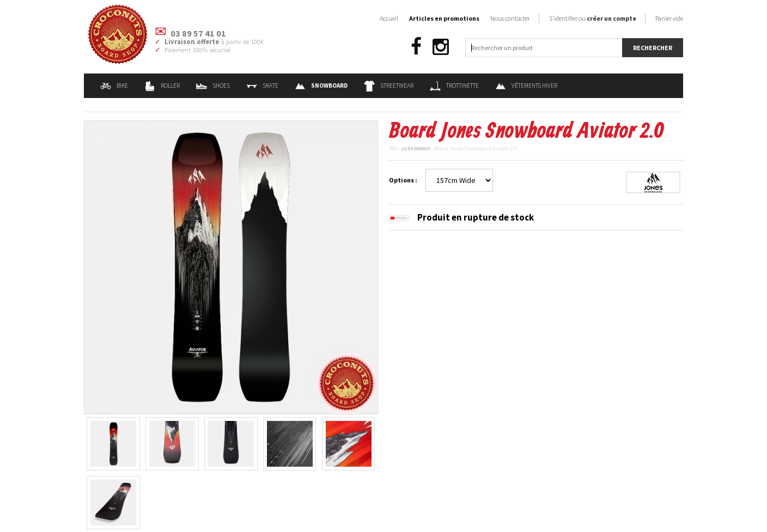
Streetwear (389, 85)
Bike (114, 85)
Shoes (213, 85)
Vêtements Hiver (526, 85)
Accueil (389, 18)
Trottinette (454, 85)
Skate (262, 85)
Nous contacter (510, 18)
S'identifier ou (593, 18)
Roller (162, 85)
